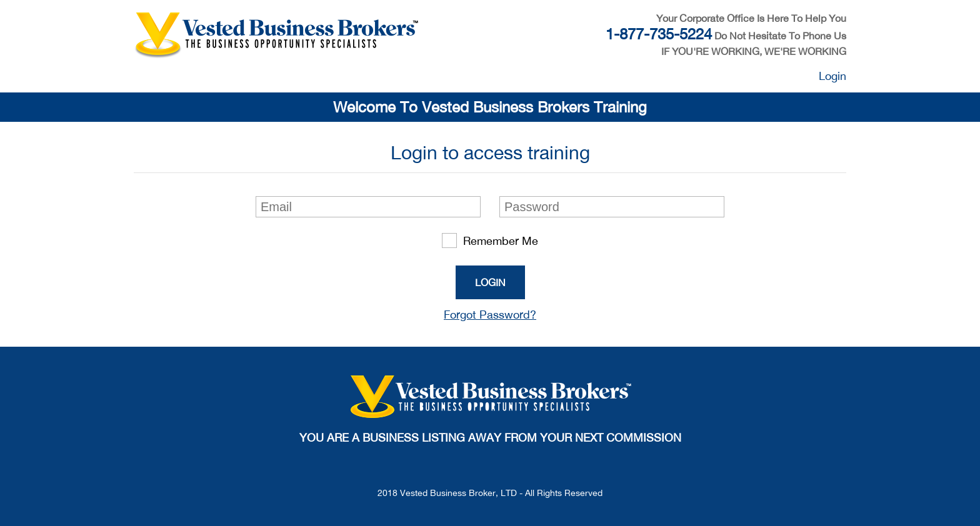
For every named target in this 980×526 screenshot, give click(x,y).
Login (832, 76)
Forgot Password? (490, 315)
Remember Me (490, 241)
